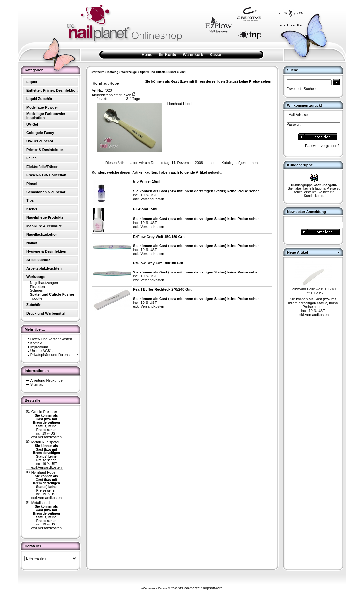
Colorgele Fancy (40, 133)
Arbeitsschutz (38, 260)
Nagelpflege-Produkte (45, 217)
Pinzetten (37, 287)
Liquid (32, 82)
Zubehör (34, 305)
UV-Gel (32, 124)
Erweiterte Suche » (302, 89)
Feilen (32, 158)
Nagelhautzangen (44, 283)
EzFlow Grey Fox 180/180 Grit (158, 263)
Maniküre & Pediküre (44, 226)
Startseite (98, 72)
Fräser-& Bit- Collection (46, 175)
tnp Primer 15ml (147, 181)
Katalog (113, 72)
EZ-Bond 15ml (145, 209)
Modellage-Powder (42, 107)
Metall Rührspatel (45, 442)
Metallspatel (41, 503)
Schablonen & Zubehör (46, 192)
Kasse (215, 55)
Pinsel (32, 184)
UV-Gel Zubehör (40, 141)
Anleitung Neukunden (47, 380)
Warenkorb (193, 55)
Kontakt (36, 343)
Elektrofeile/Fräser (42, 167)
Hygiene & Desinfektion (46, 251)
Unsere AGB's (42, 351)
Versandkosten (50, 437)
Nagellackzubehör (42, 234)
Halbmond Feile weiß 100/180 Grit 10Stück (314, 291)
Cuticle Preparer (44, 412)
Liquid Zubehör (39, 99)
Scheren (37, 290)
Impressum (39, 347)
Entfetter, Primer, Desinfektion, (52, 90)
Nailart (32, 243)
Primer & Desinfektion (45, 150)
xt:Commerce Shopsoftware (201, 588)
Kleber (32, 209)
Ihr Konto (168, 55)
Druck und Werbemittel (46, 313)
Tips (30, 200)
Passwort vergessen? (322, 146)
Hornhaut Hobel (44, 472)
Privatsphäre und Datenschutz (54, 355)
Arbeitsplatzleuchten (44, 268)
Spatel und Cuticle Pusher (158, 72)
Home (147, 55)
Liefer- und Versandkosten (51, 339)
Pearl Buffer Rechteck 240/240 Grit (162, 289)
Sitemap (37, 384)
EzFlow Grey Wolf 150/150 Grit (159, 237)
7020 (183, 72)
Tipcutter (36, 298)
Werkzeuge (129, 72)
